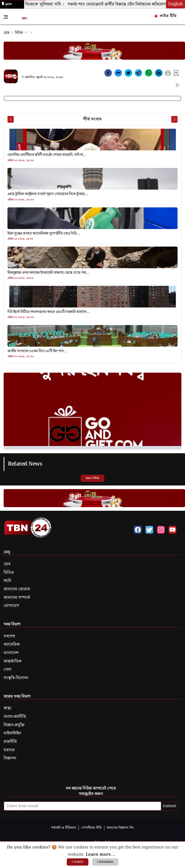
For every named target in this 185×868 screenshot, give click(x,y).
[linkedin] (159, 74)
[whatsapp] (149, 74)
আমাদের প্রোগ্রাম (17, 589)
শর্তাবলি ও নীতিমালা (64, 828)
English (175, 4)
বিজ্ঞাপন (10, 758)
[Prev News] (11, 119)
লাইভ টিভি (165, 16)
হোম (7, 33)
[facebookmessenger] (118, 74)
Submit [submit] (169, 806)
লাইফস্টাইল (12, 733)
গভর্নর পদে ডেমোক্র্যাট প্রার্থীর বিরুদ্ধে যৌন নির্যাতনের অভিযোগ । (122, 4)
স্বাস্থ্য (7, 708)
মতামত (9, 750)
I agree (78, 862)
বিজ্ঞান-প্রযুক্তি (14, 725)
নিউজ (19, 33)
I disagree (105, 862)
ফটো (7, 581)
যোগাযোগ (11, 606)
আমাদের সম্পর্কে (17, 598)
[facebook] (108, 74)
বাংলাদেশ (11, 653)
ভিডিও (9, 573)
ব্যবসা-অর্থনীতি (15, 717)
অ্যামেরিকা (12, 645)
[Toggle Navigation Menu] (6, 17)
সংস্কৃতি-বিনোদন (16, 678)
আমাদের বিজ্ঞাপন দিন (120, 828)
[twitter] (128, 74)
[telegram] (139, 74)
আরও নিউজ (92, 478)
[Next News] (174, 119)
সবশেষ (9, 636)
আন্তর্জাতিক (13, 661)
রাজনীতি (10, 742)
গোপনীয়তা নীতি (91, 828)
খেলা (7, 670)
